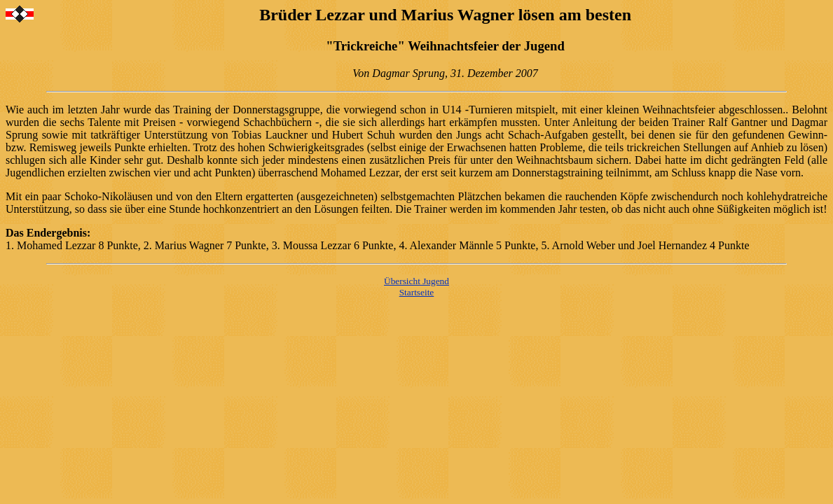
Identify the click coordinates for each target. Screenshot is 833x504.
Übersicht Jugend (416, 281)
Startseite (417, 292)
